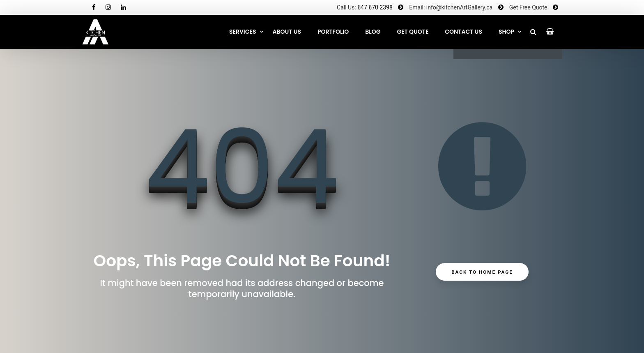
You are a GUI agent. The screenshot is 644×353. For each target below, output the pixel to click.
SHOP (506, 32)
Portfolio (333, 32)
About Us (287, 32)
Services (243, 32)
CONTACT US (463, 32)
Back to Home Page (482, 272)
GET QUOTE (413, 32)
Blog (373, 32)
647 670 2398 (375, 7)
